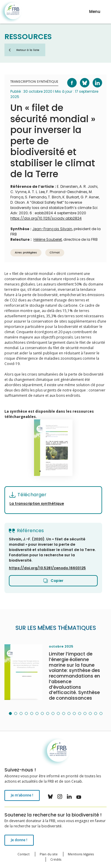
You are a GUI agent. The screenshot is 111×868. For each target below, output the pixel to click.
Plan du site (49, 854)
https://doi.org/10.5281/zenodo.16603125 (47, 568)
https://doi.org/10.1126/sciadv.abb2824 (46, 218)
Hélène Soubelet (48, 239)
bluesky (50, 796)
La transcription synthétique (37, 503)
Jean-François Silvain (52, 229)
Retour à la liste (28, 50)
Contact (24, 854)
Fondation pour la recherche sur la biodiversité (11, 12)
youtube (79, 796)
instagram (60, 796)
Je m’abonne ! (22, 795)
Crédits (56, 859)
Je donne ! (19, 840)
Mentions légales (81, 854)
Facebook (68, 78)
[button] (10, 713)
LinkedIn (94, 78)
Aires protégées (26, 252)
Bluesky (81, 78)
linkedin (69, 796)
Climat (55, 252)
